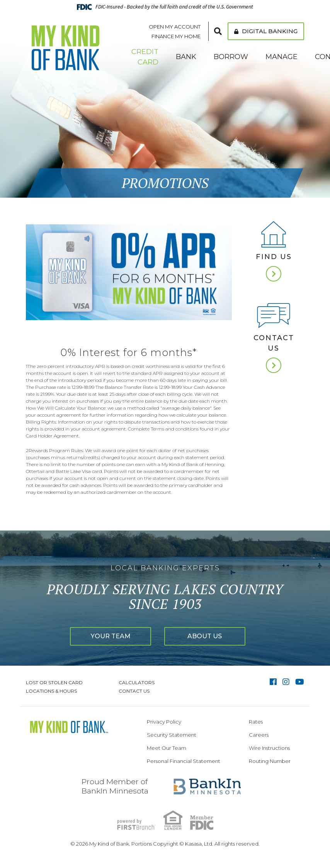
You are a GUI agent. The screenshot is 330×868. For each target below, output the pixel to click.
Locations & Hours (51, 691)
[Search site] (218, 31)
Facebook (273, 682)
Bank (186, 57)
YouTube (300, 682)
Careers (259, 735)
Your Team (111, 636)
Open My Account (175, 27)
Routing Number (270, 761)
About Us (205, 636)
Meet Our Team (167, 748)
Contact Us (274, 343)
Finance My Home (176, 36)
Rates (256, 722)
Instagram (286, 682)
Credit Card (145, 57)
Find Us (274, 257)
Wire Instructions (269, 748)
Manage (282, 57)
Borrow (231, 57)
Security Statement (172, 735)
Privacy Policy (164, 722)
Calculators (137, 682)
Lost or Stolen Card (54, 682)
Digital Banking (266, 31)
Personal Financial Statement (184, 761)
